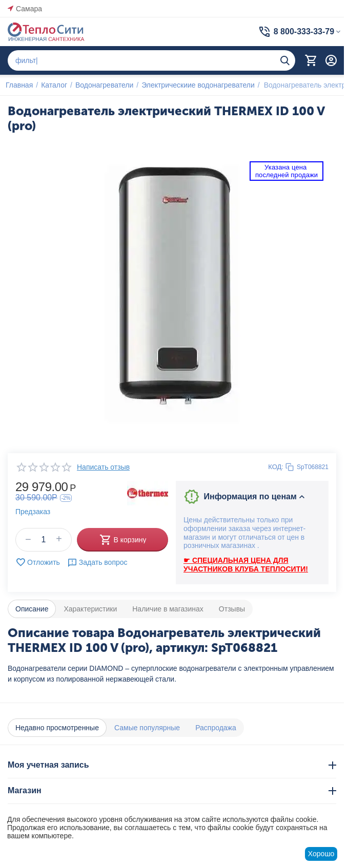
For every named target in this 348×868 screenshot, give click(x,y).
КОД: (276, 467)
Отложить (38, 562)
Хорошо (321, 854)
